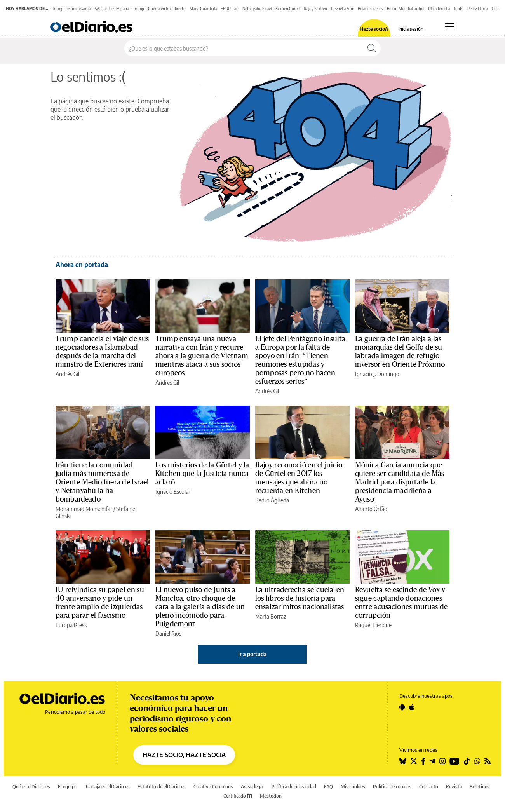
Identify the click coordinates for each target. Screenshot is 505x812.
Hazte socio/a (374, 29)
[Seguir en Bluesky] (403, 761)
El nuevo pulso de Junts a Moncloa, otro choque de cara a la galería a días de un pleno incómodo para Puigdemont (200, 607)
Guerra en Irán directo (167, 9)
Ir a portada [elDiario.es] (252, 654)
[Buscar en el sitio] (244, 48)
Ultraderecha (439, 9)
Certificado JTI (238, 796)
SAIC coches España (112, 9)
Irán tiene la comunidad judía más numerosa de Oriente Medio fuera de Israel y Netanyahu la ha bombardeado (102, 482)
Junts (459, 9)
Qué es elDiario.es (31, 787)
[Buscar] (372, 48)
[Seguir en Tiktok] (467, 761)
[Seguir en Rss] (488, 761)
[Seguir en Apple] (412, 707)
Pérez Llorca (478, 9)
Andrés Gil (67, 374)
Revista (454, 787)
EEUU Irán (230, 9)
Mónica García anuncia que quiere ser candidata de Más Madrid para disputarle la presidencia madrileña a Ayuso (400, 482)
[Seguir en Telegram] (432, 761)
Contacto (429, 787)
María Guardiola (203, 9)
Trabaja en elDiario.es (107, 787)
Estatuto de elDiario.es (162, 787)
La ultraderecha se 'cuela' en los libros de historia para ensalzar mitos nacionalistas (300, 598)
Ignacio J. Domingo (377, 374)
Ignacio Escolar (173, 492)
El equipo (68, 787)
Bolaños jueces (370, 9)
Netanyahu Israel (257, 9)
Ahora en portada (82, 265)
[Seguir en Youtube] (454, 761)
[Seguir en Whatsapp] (477, 761)
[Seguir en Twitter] (414, 761)
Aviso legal (252, 787)
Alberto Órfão (371, 509)
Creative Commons (213, 787)
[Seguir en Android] (402, 707)
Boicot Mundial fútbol (406, 9)
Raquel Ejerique (373, 625)
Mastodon (271, 796)
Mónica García (79, 9)
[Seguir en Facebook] (423, 761)
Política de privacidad (294, 787)
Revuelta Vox (342, 9)
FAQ (328, 787)
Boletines (480, 787)
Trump (58, 9)
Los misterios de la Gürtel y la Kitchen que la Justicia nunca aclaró (202, 474)
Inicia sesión (411, 29)
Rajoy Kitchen (315, 9)
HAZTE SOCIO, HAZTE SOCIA (184, 755)
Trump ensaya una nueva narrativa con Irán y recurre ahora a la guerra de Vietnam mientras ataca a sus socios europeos (202, 356)
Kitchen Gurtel (288, 9)
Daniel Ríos (168, 633)
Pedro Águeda (272, 500)
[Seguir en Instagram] (442, 761)
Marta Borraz (271, 616)
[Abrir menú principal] (450, 27)
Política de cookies (392, 787)
